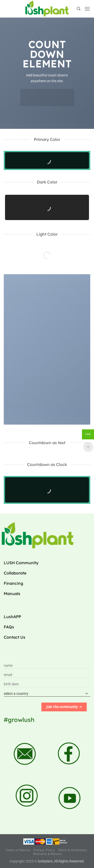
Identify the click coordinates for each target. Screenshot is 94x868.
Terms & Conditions (73, 850)
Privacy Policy (44, 850)
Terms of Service (18, 850)
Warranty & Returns (48, 854)
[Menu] (87, 9)
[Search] (79, 9)
